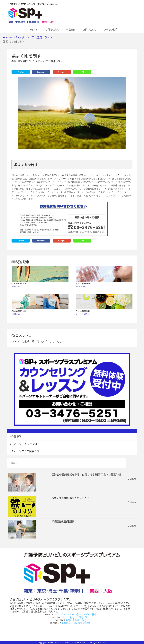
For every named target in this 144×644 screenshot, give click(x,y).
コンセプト (32, 29)
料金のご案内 (67, 617)
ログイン (44, 341)
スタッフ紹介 (111, 29)
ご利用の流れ (52, 29)
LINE (82, 72)
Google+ (62, 72)
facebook (41, 72)
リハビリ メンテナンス (24, 444)
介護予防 (16, 436)
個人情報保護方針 (82, 623)
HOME (8, 37)
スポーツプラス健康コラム (33, 37)
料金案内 (71, 29)
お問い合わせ (90, 29)
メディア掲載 (90, 614)
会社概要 (66, 623)
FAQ (84, 620)
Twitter (21, 72)
